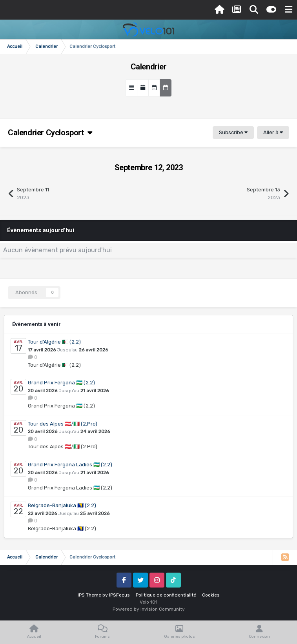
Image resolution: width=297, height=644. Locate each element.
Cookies (211, 595)
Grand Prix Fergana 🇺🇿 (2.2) (61, 383)
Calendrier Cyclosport (50, 133)
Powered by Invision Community (149, 609)
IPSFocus (119, 595)
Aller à (273, 132)
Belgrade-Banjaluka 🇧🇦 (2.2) (62, 505)
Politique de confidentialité (166, 595)
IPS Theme (89, 595)
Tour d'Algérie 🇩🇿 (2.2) (54, 342)
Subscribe (233, 132)
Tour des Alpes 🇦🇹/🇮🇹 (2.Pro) (63, 424)
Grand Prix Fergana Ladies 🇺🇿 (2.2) (70, 465)
